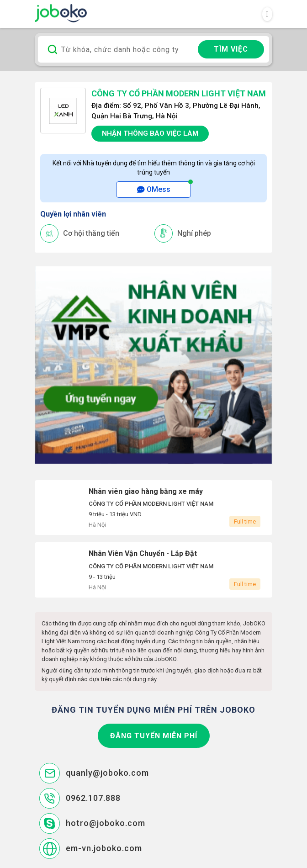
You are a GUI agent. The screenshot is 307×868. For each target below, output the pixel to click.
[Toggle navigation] (267, 14)
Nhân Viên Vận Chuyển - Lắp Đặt (153, 570)
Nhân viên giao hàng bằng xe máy (153, 508)
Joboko (61, 13)
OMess (154, 189)
